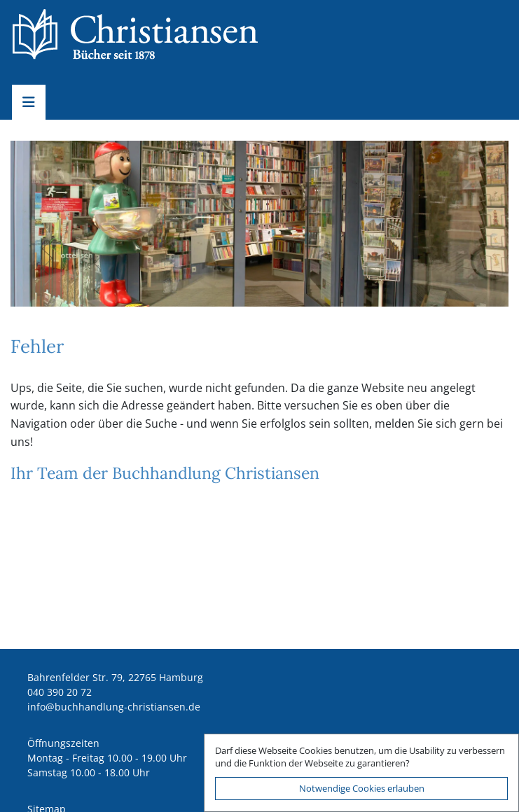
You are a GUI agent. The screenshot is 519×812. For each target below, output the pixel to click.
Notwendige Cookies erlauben (362, 788)
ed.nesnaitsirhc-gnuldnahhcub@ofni (114, 707)
